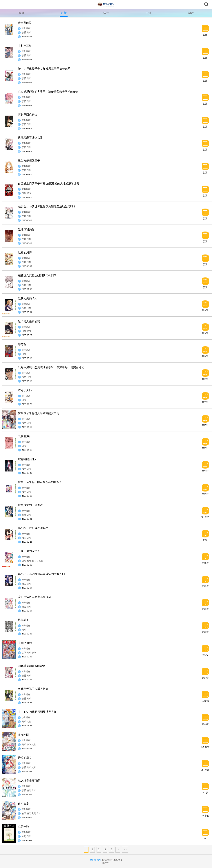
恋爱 (24, 33)
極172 (205, 655)
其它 (41, 561)
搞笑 (29, 790)
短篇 (205, 540)
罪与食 (22, 344)
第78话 (205, 310)
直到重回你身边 (28, 115)
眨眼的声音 (25, 436)
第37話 (205, 724)
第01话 (205, 586)
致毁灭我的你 (26, 229)
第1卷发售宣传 (205, 517)
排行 (106, 13)
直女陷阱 (23, 735)
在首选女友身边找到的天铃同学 (37, 275)
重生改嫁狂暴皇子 (29, 161)
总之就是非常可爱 (29, 781)
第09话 (205, 448)
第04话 (205, 678)
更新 (64, 13)
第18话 (205, 563)
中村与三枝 (25, 46)
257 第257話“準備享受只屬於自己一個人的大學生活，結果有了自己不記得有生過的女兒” (205, 793)
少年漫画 (26, 718)
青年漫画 (26, 28)
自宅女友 (23, 804)
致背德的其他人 (28, 459)
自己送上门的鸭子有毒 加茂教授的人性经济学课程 (49, 184)
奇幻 (24, 836)
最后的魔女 (25, 758)
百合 (24, 515)
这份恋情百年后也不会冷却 (35, 597)
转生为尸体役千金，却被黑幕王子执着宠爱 (44, 69)
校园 (24, 813)
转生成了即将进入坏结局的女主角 (39, 413)
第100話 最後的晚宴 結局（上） (205, 770)
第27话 (205, 425)
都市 (29, 193)
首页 (21, 13)
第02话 (205, 379)
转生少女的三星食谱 (30, 505)
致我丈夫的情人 (28, 298)
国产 (191, 13)
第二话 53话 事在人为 (205, 402)
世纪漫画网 (95, 860)
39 (205, 839)
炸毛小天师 (25, 390)
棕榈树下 (23, 620)
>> (125, 850)
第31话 (205, 471)
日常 (29, 33)
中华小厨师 (25, 643)
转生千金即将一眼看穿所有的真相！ (40, 482)
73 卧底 (205, 816)
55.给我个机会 (205, 701)
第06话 (205, 356)
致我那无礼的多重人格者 (33, 689)
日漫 (148, 13)
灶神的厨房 (25, 252)
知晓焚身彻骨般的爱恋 (32, 666)
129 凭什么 (205, 747)
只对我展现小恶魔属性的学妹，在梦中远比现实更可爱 (51, 367)
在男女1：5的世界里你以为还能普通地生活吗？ (47, 207)
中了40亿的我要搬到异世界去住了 (39, 712)
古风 (24, 653)
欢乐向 (35, 561)
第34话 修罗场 (205, 333)
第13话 (205, 494)
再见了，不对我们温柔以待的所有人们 (41, 574)
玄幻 (34, 813)
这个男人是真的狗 (29, 321)
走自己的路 (25, 23)
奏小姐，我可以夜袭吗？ (33, 528)
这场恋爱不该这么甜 (30, 138)
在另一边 (23, 827)
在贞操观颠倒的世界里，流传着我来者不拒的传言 (48, 92)
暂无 (205, 35)
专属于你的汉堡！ (29, 551)
